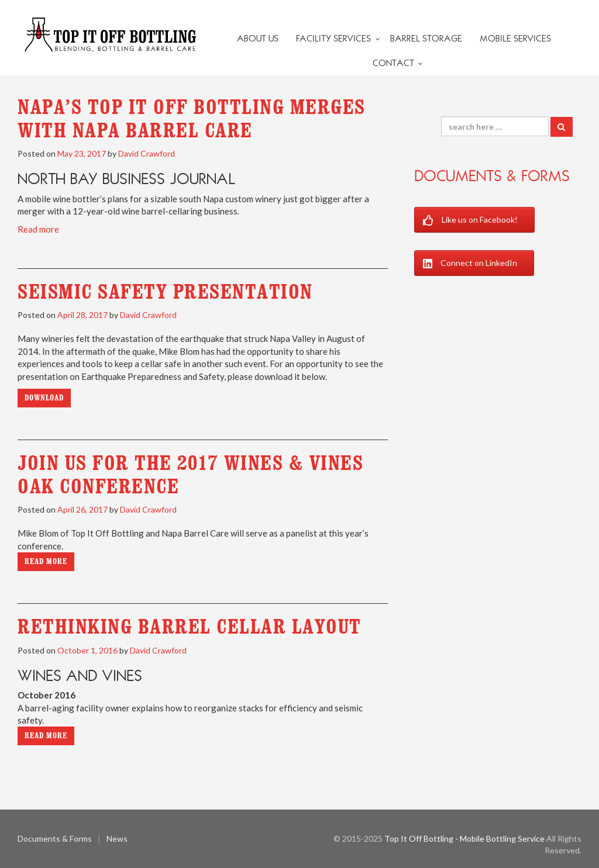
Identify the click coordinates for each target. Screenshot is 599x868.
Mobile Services (515, 39)
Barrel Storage (426, 39)
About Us (258, 39)
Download (44, 398)
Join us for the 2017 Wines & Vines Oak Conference (190, 475)
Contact (393, 63)
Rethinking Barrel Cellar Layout (190, 627)
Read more (38, 229)
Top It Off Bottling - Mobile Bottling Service (464, 838)
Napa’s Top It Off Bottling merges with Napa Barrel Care (192, 119)
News (117, 838)
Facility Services (333, 39)
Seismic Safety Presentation (165, 292)
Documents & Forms (492, 176)
